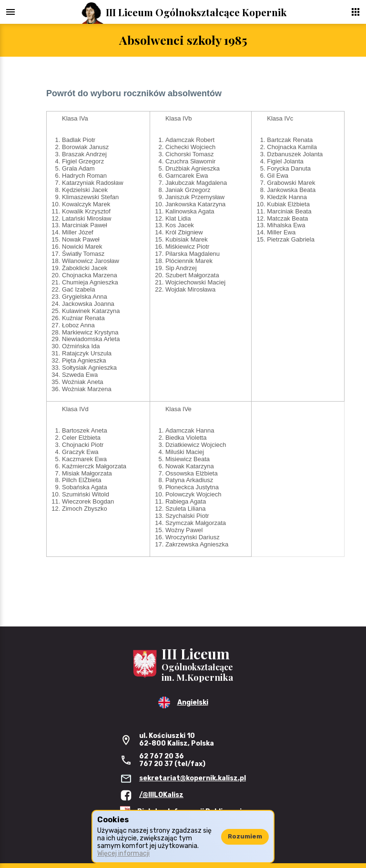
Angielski (193, 702)
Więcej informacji (123, 853)
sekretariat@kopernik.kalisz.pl (193, 778)
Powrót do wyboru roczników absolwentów (134, 93)
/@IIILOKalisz (161, 795)
